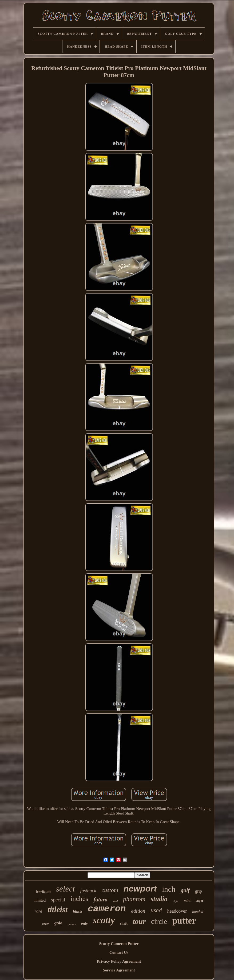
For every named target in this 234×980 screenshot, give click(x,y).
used (156, 910)
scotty (104, 920)
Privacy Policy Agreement (119, 961)
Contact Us (119, 952)
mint (187, 900)
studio (159, 899)
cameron (107, 909)
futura (100, 900)
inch (169, 889)
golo (58, 923)
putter (184, 921)
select (66, 889)
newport (140, 889)
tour (139, 921)
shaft (124, 923)
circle (159, 921)
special (58, 900)
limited (40, 900)
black (78, 911)
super (200, 901)
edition (138, 911)
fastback (88, 891)
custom (110, 890)
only (84, 923)
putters (72, 924)
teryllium (43, 891)
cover (45, 924)
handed (198, 912)
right (176, 901)
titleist (57, 909)
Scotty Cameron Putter (119, 944)
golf (185, 890)
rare (38, 911)
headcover (177, 911)
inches (79, 899)
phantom (134, 899)
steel (115, 901)
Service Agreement (119, 970)
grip (199, 891)
